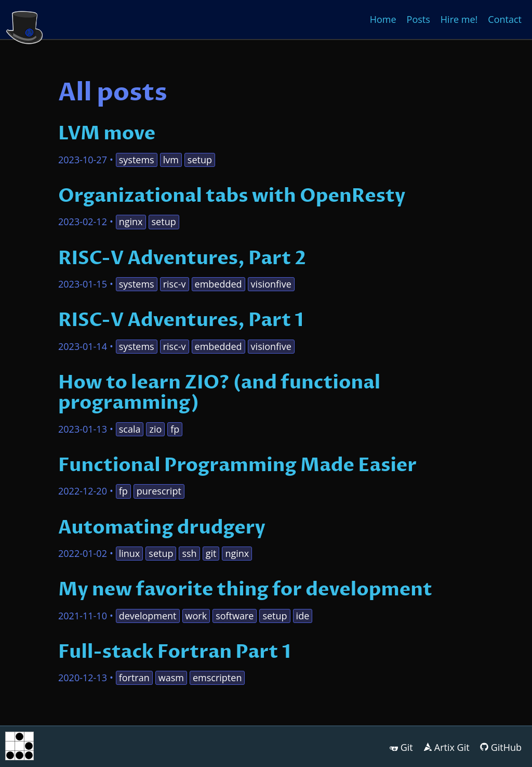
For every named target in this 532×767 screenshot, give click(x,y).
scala (130, 429)
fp (175, 429)
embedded (218, 284)
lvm (171, 160)
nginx (131, 222)
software (235, 616)
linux (130, 553)
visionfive (271, 284)
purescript (159, 491)
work (196, 616)
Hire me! (459, 19)
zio (155, 429)
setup (200, 160)
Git (407, 747)
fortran (134, 678)
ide (303, 616)
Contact (505, 19)
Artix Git (452, 747)
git (211, 553)
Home (383, 19)
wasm (171, 678)
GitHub (506, 747)
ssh (189, 553)
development (148, 616)
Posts (418, 19)
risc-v (175, 284)
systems (137, 160)
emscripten (217, 678)
